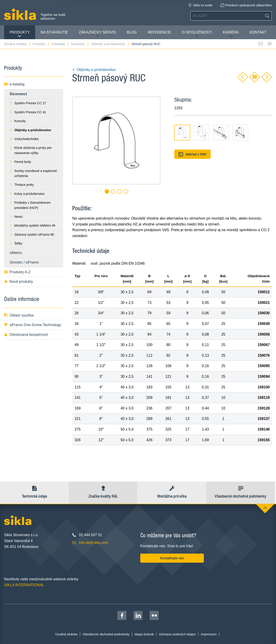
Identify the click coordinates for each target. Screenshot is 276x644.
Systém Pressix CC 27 (28, 103)
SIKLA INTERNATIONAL (24, 585)
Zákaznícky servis (97, 34)
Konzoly (18, 121)
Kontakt (258, 32)
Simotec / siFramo (24, 262)
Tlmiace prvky (22, 185)
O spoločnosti (197, 34)
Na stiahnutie (54, 32)
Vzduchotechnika (24, 139)
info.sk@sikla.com (94, 543)
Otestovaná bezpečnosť (26, 335)
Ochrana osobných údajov (177, 634)
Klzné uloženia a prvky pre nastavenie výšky (31, 150)
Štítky (16, 243)
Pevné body (20, 162)
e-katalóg (60, 44)
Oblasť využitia (19, 315)
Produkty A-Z (17, 272)
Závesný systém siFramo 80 (32, 235)
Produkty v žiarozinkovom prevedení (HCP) (30, 205)
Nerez (16, 217)
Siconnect (80, 44)
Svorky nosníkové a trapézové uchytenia (33, 173)
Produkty (20, 34)
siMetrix (16, 253)
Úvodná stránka (18, 44)
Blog (132, 32)
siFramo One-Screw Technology (33, 325)
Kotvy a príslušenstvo (27, 194)
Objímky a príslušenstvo (111, 44)
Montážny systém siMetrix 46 (32, 225)
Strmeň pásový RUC (146, 44)
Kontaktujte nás (172, 558)
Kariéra (231, 34)
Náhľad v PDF (192, 154)
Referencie (159, 32)
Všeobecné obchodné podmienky (106, 634)
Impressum (209, 634)
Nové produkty (18, 282)
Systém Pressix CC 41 (28, 112)
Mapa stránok (144, 634)
